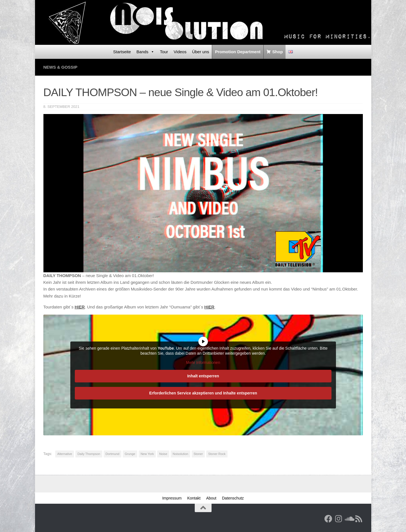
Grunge (130, 454)
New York (147, 454)
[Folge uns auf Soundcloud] (349, 519)
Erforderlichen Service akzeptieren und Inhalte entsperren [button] (203, 393)
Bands (145, 52)
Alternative (65, 454)
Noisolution (180, 454)
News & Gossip (61, 67)
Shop (278, 52)
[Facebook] (328, 519)
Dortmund (112, 454)
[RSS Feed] (359, 519)
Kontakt (194, 498)
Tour (164, 52)
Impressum (172, 498)
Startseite (122, 52)
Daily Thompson (89, 454)
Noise (163, 454)
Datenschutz (233, 498)
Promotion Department (238, 52)
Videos (180, 52)
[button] (12, 520)
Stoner (198, 454)
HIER (80, 307)
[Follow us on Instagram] (338, 519)
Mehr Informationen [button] (203, 363)
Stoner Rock (217, 454)
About (211, 498)
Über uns (200, 52)
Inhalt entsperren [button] (203, 376)
